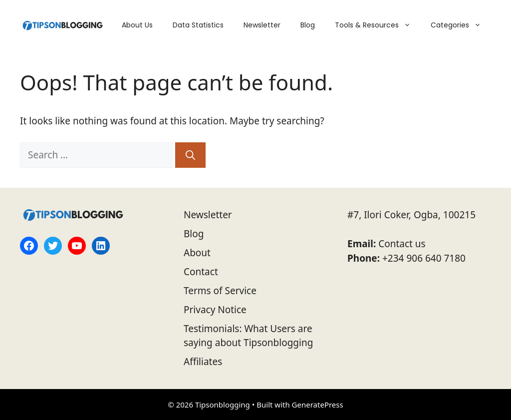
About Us (137, 25)
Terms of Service (220, 291)
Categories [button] (461, 25)
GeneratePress (318, 405)
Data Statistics (198, 25)
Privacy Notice (215, 310)
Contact (201, 272)
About (197, 253)
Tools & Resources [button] (378, 25)
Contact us (402, 244)
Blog (308, 25)
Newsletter (262, 25)
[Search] (190, 155)
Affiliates (203, 362)
